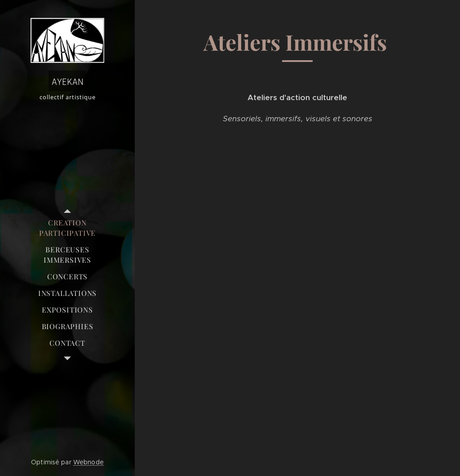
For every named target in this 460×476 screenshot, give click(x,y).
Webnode (88, 462)
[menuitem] (67, 228)
